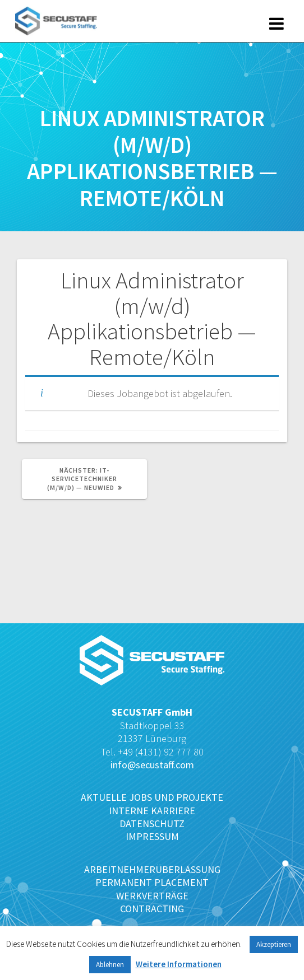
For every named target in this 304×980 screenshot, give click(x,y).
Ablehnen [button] (110, 965)
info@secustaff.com (152, 765)
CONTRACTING (152, 909)
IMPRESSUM (152, 836)
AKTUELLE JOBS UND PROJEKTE (152, 797)
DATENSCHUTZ (152, 823)
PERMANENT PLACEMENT (152, 882)
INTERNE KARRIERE (152, 811)
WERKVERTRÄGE (152, 896)
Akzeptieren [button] (274, 944)
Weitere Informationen (179, 964)
